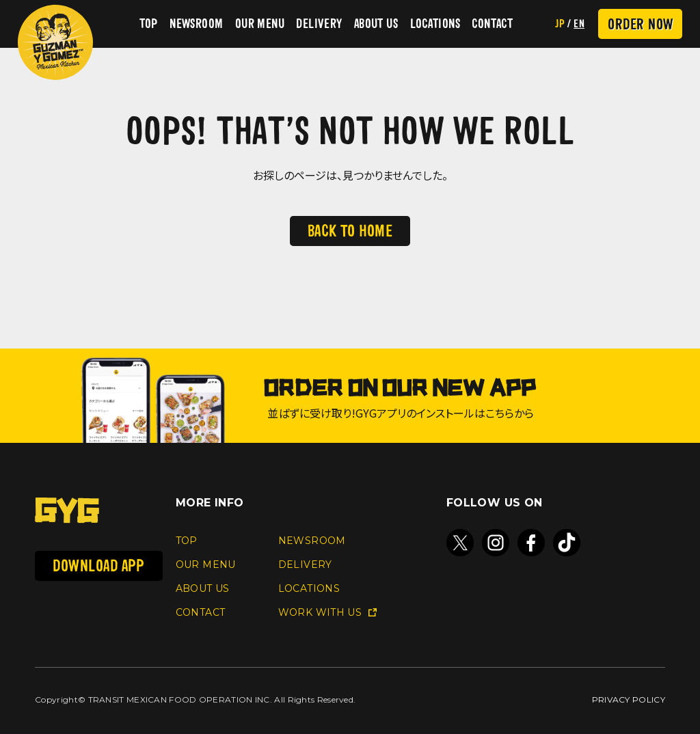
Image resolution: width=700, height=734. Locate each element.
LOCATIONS (435, 24)
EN (579, 24)
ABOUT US (376, 24)
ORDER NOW (640, 24)
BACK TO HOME (350, 231)
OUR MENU (260, 24)
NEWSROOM (196, 24)
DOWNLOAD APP (99, 566)
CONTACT (492, 24)
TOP (149, 24)
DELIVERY (319, 24)
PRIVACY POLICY (629, 699)
